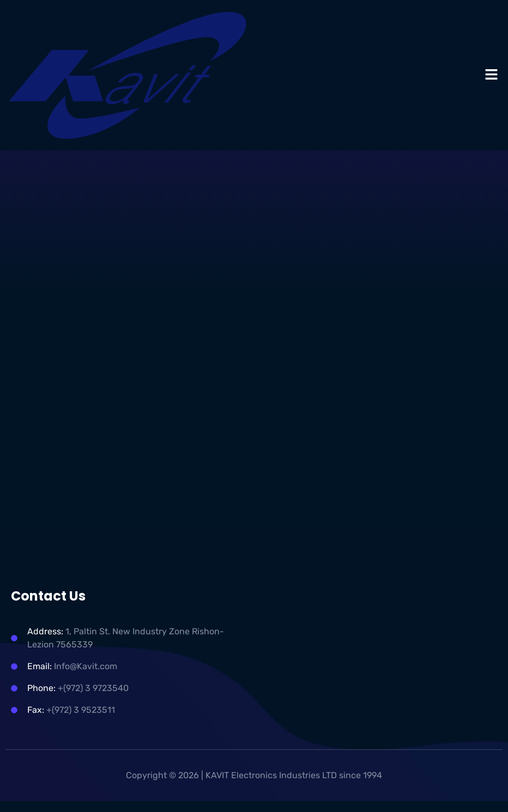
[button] (492, 75)
